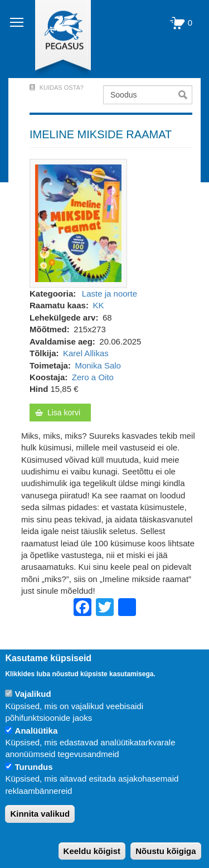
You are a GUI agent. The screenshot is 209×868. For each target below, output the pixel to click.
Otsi (185, 95)
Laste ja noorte (110, 294)
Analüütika (37, 731)
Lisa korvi (64, 413)
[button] (78, 222)
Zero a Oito (93, 377)
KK (98, 305)
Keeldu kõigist (92, 851)
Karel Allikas (86, 353)
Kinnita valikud (40, 814)
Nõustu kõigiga (166, 851)
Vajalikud (33, 694)
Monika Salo (98, 365)
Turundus (34, 767)
